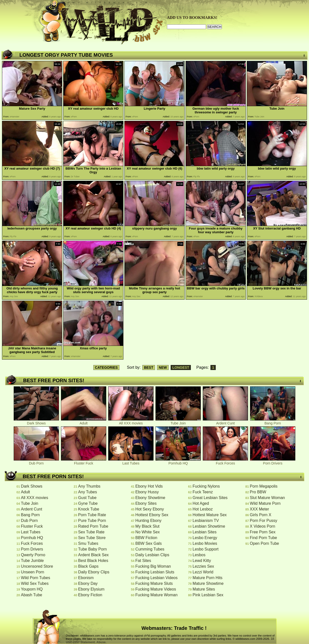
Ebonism (86, 578)
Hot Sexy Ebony (150, 509)
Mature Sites (204, 589)
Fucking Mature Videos (156, 589)
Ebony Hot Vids (149, 486)
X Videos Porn (262, 526)
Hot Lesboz (203, 509)
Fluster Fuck (84, 462)
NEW (163, 368)
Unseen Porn (32, 572)
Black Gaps (88, 566)
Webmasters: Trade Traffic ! (174, 628)
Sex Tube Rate (91, 532)
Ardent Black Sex (93, 555)
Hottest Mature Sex (210, 515)
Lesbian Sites (205, 532)
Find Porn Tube (263, 538)
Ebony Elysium (91, 589)
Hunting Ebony (148, 521)
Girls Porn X (260, 515)
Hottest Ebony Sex (152, 515)
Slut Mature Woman (267, 498)
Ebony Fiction (90, 595)
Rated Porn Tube (93, 526)
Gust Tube (87, 498)
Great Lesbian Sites (210, 498)
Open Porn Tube (264, 543)
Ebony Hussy (147, 492)
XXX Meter (259, 509)
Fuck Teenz (203, 492)
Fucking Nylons (206, 486)
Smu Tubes (88, 543)
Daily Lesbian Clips (152, 555)
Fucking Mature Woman (156, 595)
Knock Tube (89, 509)
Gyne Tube (88, 503)
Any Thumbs (89, 486)
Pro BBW (258, 492)
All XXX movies (131, 422)
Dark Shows (36, 422)
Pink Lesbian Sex (208, 595)
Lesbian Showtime (209, 526)
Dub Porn (36, 462)
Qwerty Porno (33, 555)
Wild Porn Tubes (35, 578)
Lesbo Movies (205, 543)
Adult (84, 422)
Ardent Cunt (225, 422)
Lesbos (199, 555)
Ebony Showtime (150, 498)
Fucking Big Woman (153, 566)
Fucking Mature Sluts (154, 583)
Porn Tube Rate (92, 515)
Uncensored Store (37, 566)
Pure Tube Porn (92, 521)
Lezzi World (203, 572)
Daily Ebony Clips (94, 572)
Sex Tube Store (92, 538)
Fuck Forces (225, 462)
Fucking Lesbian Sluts (155, 572)
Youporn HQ (32, 589)
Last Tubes (131, 462)
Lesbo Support (206, 549)
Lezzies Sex (203, 566)
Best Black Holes (93, 561)
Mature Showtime (208, 583)
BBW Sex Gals (149, 543)
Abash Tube (31, 595)
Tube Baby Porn (92, 549)
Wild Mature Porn (265, 503)
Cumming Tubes (150, 549)
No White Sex (148, 532)
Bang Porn (273, 422)
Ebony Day (88, 583)
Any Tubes (88, 492)
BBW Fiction (146, 538)
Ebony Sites (146, 503)
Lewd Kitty (202, 561)
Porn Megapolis (264, 486)
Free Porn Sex (263, 532)
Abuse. (102, 642)
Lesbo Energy (205, 538)
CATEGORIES (106, 368)
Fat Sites (143, 561)
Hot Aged (201, 503)
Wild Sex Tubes (35, 583)
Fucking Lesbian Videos (156, 578)
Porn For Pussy (263, 521)
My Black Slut (147, 526)
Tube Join (178, 422)
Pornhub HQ (178, 462)
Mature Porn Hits (207, 578)
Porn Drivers (273, 462)
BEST (149, 368)
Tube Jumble (32, 561)
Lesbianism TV (206, 521)
